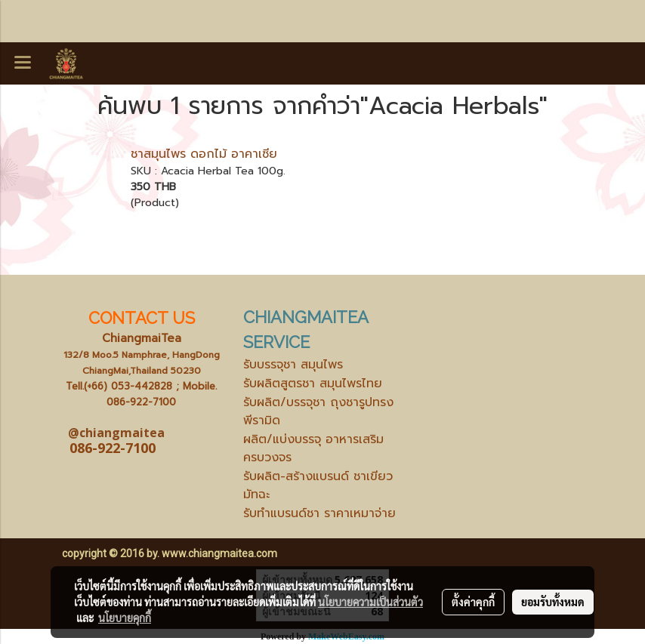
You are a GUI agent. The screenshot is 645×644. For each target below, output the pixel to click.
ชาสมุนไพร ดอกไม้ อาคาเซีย (204, 154)
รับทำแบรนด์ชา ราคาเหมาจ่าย (319, 513)
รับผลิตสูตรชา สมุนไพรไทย (313, 384)
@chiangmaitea (116, 433)
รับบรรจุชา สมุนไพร (293, 365)
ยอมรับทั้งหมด (553, 602)
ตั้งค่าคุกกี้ (473, 602)
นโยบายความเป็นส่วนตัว (370, 602)
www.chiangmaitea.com (219, 553)
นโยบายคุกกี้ (125, 618)
